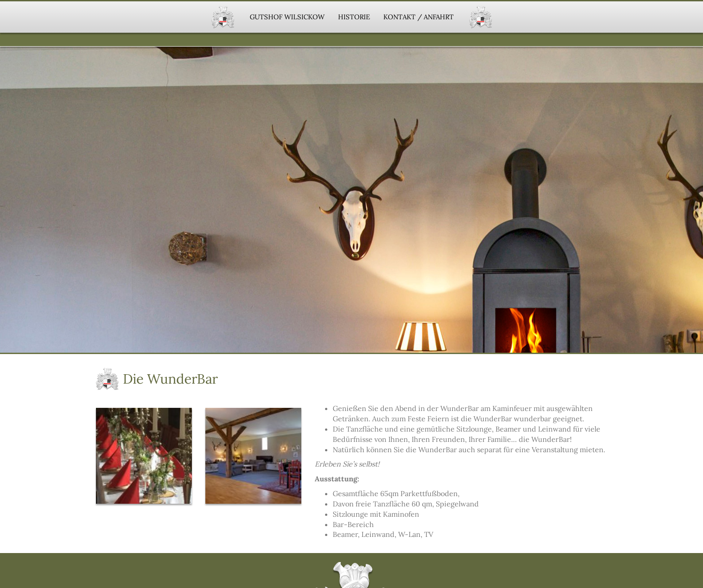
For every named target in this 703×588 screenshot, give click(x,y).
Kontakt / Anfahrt (419, 17)
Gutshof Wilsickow (287, 17)
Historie (354, 17)
